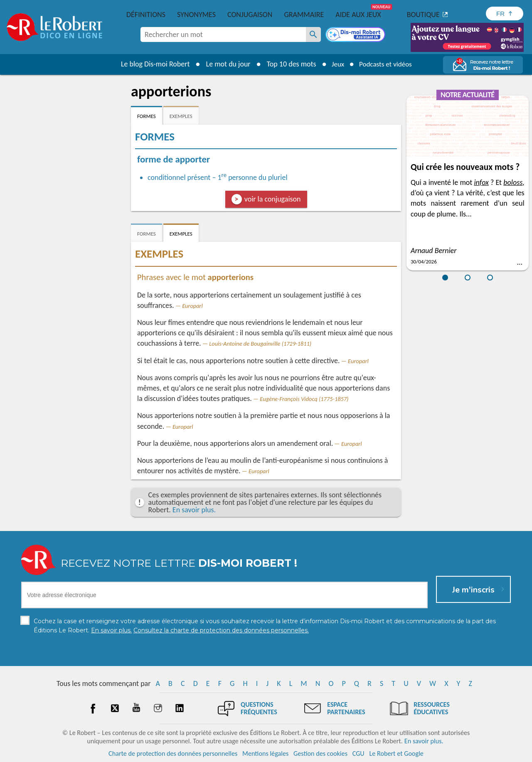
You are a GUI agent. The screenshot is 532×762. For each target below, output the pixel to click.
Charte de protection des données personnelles (173, 753)
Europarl (192, 306)
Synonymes (196, 15)
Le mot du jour (225, 64)
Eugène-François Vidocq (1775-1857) (304, 399)
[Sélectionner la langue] (505, 14)
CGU (358, 753)
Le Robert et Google (396, 753)
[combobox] (223, 34)
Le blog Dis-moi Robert (152, 64)
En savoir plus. (194, 510)
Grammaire (304, 15)
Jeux (336, 64)
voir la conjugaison (273, 199)
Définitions (146, 15)
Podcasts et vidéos (387, 64)
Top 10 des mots (288, 64)
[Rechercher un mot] (313, 34)
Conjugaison (250, 15)
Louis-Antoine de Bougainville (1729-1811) (260, 344)
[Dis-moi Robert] (356, 35)
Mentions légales (265, 753)
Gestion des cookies (320, 753)
